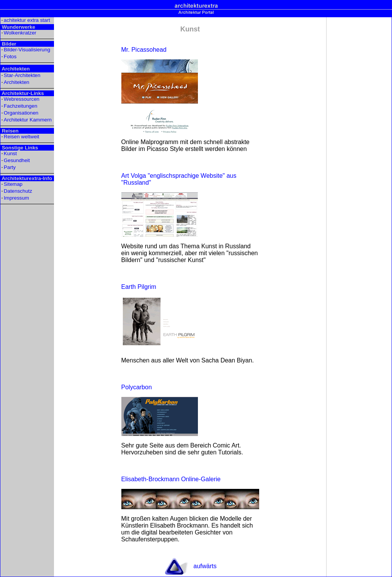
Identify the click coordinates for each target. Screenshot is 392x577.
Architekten (17, 82)
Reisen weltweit (22, 137)
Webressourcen (22, 99)
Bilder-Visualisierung (27, 50)
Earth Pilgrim (139, 287)
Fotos (10, 57)
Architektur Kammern (28, 120)
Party (10, 167)
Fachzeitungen (20, 106)
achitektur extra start (27, 20)
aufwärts (205, 566)
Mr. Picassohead (144, 50)
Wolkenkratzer (20, 33)
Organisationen (21, 113)
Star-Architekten (22, 75)
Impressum (16, 198)
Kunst (10, 153)
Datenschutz (18, 191)
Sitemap (13, 184)
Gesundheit (17, 160)
